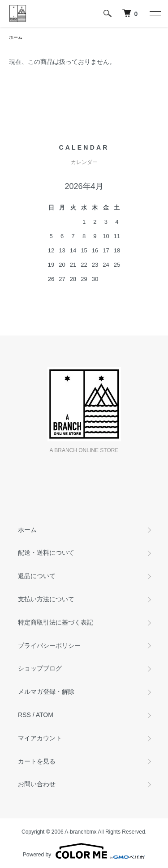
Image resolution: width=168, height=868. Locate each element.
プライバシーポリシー (49, 646)
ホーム (16, 37)
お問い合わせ (37, 784)
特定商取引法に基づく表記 (56, 622)
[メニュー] (155, 13)
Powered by (84, 851)
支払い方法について (46, 599)
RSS (24, 715)
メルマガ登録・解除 (46, 692)
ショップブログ (40, 668)
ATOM (45, 715)
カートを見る (37, 761)
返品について (37, 576)
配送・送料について (46, 553)
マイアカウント (40, 738)
